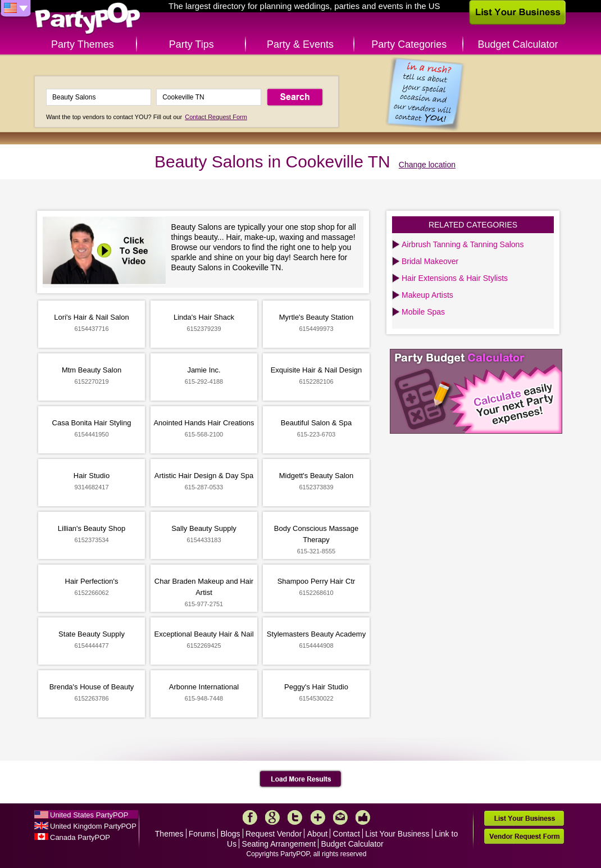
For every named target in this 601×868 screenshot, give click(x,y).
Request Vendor (274, 834)
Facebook (250, 817)
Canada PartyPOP (80, 837)
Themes (169, 834)
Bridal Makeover (430, 261)
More (318, 817)
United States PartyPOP (89, 815)
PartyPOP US (88, 19)
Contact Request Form (216, 117)
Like (363, 817)
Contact (347, 834)
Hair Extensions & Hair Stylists (455, 278)
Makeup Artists (427, 295)
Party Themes (83, 44)
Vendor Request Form (524, 836)
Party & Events (300, 44)
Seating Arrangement (279, 844)
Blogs (231, 834)
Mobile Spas (423, 312)
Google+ (272, 817)
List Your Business (397, 834)
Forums (202, 834)
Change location (427, 165)
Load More (301, 779)
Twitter (295, 817)
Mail (340, 817)
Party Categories (409, 44)
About (318, 834)
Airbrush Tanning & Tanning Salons (463, 244)
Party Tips (192, 44)
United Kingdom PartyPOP (93, 826)
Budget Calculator (518, 44)
